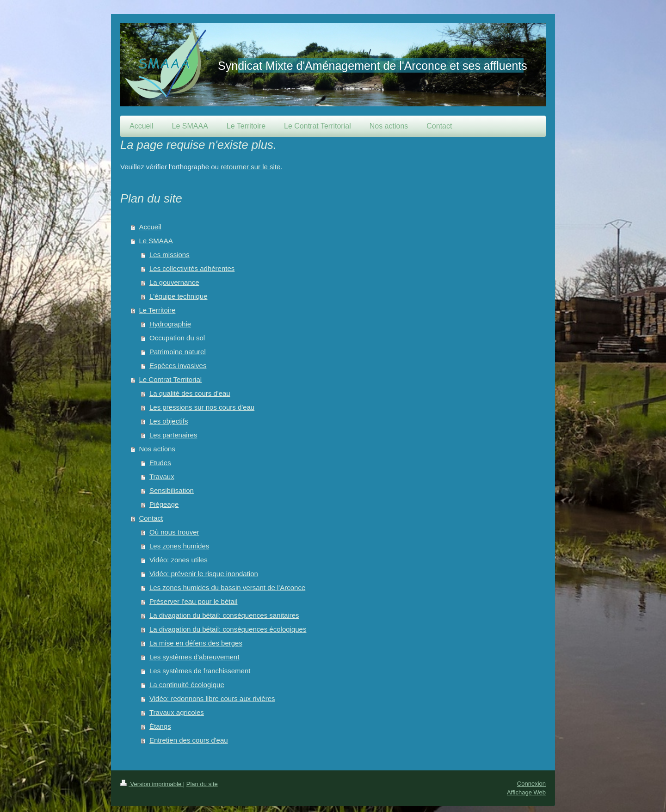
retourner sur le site (250, 167)
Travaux (162, 477)
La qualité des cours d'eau (190, 393)
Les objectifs (169, 421)
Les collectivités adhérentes (192, 268)
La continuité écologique (187, 685)
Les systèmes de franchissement (200, 671)
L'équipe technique (178, 296)
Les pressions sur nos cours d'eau (202, 407)
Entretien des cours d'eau (189, 740)
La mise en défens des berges (196, 643)
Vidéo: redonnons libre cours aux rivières (212, 698)
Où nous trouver (174, 532)
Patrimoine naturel (178, 352)
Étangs (160, 726)
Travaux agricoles (177, 712)
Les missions (170, 255)
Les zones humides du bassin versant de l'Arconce (227, 587)
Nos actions (157, 449)
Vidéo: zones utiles (179, 560)
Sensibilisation (172, 490)
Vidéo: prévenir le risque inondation (204, 574)
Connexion (531, 784)
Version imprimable (152, 784)
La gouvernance (174, 282)
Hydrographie (170, 324)
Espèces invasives (178, 366)
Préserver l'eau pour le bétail (193, 601)
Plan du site (202, 784)
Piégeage (164, 504)
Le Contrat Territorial (171, 379)
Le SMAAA (156, 241)
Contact (151, 518)
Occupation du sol (177, 338)
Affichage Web (526, 792)
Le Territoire (157, 310)
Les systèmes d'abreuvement (194, 657)
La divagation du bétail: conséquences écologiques (228, 629)
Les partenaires (173, 435)
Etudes (160, 463)
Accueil (150, 227)
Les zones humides (179, 546)
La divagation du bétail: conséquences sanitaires (224, 615)
